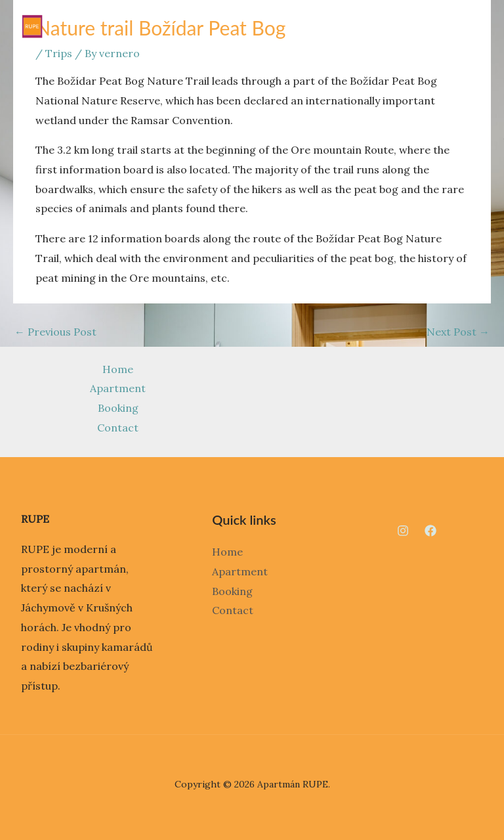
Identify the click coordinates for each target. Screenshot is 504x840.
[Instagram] (403, 531)
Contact (118, 428)
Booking (118, 408)
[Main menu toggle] (473, 26)
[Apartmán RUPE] (32, 26)
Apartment (118, 388)
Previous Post (55, 332)
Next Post (458, 332)
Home (118, 369)
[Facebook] (430, 531)
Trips (59, 53)
